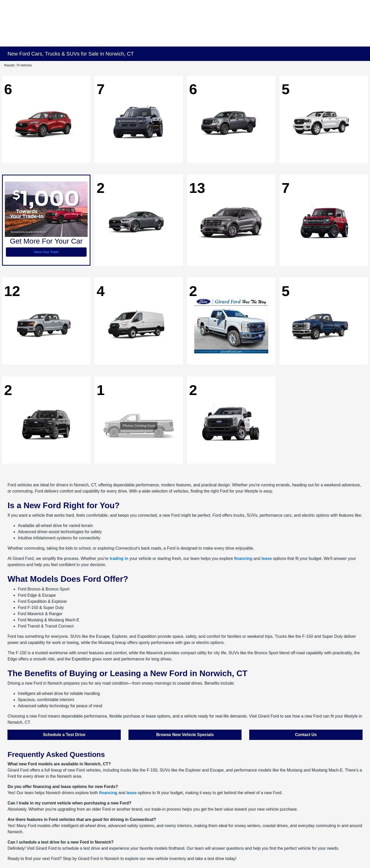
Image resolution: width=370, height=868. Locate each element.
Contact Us (306, 735)
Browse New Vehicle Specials (185, 735)
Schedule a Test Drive (64, 735)
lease (267, 558)
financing (243, 558)
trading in (119, 558)
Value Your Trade (46, 252)
